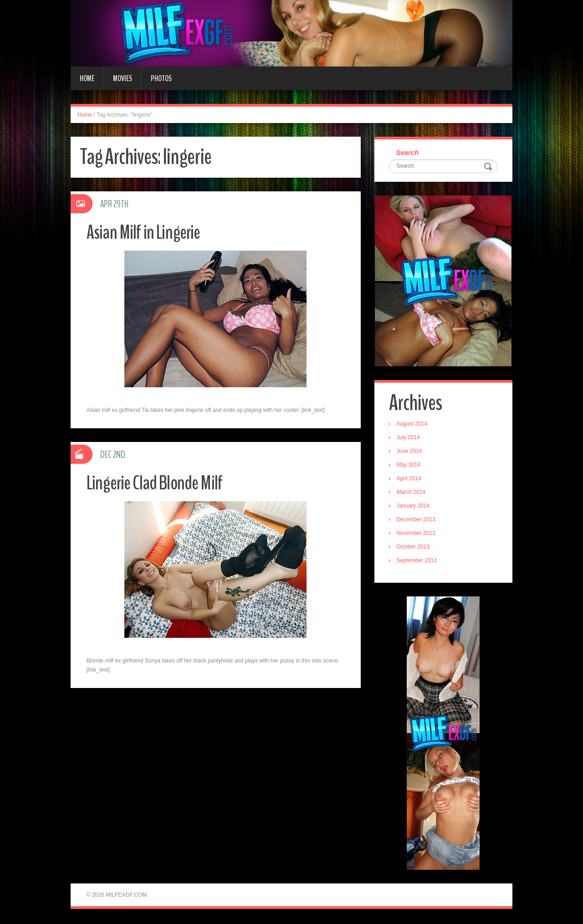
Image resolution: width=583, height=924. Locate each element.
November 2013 (417, 534)
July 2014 (409, 438)
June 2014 (410, 452)
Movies (123, 78)
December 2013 (417, 520)
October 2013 (414, 548)
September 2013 (418, 561)
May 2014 (410, 466)
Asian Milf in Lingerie (145, 232)
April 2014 (410, 479)
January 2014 (414, 507)
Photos (161, 78)
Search (409, 153)
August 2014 (413, 425)
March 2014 (412, 493)
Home (87, 78)
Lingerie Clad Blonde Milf (157, 483)
